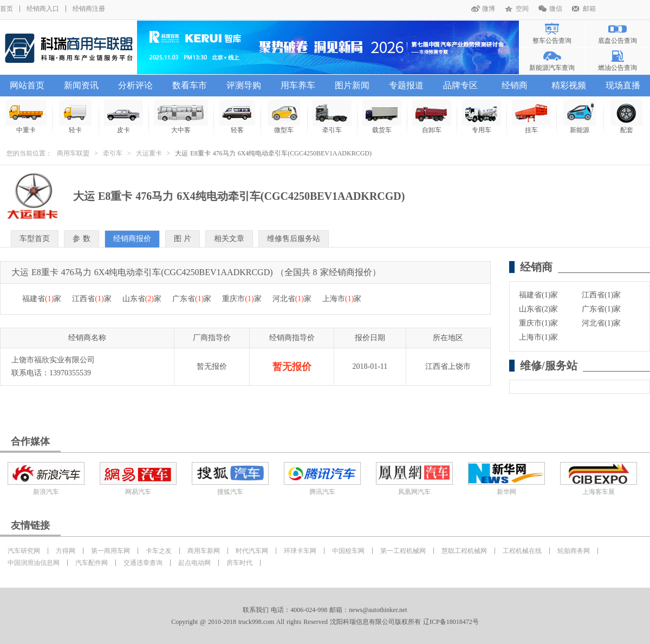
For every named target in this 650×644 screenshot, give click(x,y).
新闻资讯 (81, 85)
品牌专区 (460, 85)
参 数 (82, 239)
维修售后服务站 (294, 239)
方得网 (66, 551)
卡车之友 (159, 551)
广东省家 (192, 299)
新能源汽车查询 (552, 68)
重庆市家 (242, 299)
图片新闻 (352, 85)
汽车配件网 (92, 563)
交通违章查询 (143, 563)
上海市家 (342, 299)
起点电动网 (194, 563)
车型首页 (35, 239)
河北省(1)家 (601, 323)
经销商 (515, 85)
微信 (556, 9)
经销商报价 (132, 239)
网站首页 (27, 85)
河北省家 (292, 299)
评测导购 (244, 85)
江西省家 (92, 299)
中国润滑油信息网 (34, 563)
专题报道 (406, 85)
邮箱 (589, 9)
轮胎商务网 (574, 551)
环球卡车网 (300, 551)
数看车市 (190, 85)
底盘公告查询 (617, 41)
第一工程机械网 (403, 551)
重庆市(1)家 (538, 323)
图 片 (183, 239)
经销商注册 (89, 9)
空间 (522, 9)
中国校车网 (348, 551)
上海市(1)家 (538, 337)
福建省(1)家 (538, 295)
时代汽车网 (252, 551)
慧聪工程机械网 (464, 551)
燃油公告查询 (617, 68)
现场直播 (623, 85)
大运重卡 (149, 153)
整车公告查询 (552, 41)
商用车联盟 (73, 153)
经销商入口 (43, 9)
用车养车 (298, 85)
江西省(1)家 (601, 295)
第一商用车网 (110, 551)
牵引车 (113, 153)
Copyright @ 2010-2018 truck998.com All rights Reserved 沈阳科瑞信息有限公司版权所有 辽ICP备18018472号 (325, 622)
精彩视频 (569, 85)
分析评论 (135, 85)
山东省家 (142, 299)
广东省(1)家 (601, 309)
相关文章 (229, 239)
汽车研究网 (24, 551)
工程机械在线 (522, 551)
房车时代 (239, 563)
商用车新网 (204, 551)
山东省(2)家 (538, 309)
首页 (6, 9)
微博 (489, 9)
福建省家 (42, 299)
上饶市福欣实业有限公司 (53, 360)
